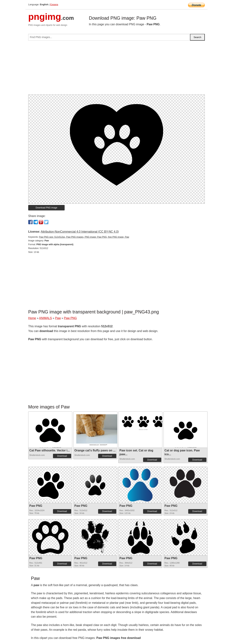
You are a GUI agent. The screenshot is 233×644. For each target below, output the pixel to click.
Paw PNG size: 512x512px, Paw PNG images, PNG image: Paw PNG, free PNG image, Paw (84, 237)
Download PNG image (47, 208)
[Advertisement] (116, 69)
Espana (54, 4)
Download (62, 456)
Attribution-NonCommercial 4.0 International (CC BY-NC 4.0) (80, 232)
